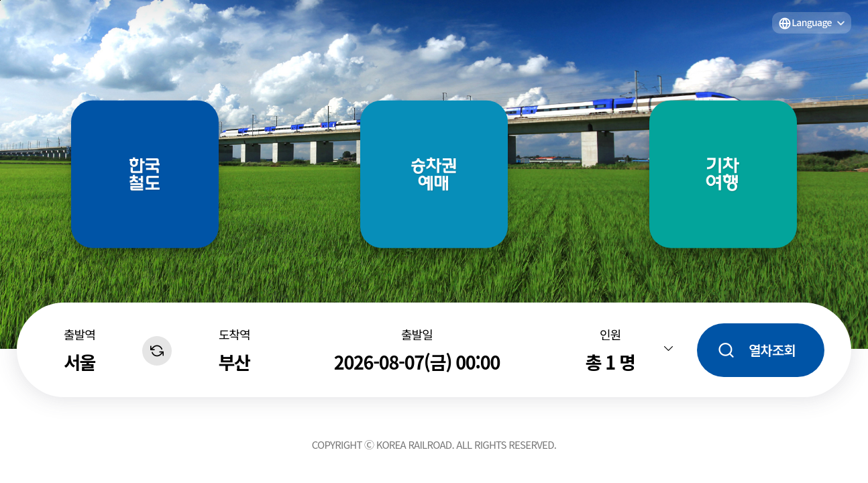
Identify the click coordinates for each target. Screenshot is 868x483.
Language (812, 22)
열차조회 (772, 350)
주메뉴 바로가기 (0, 0)
